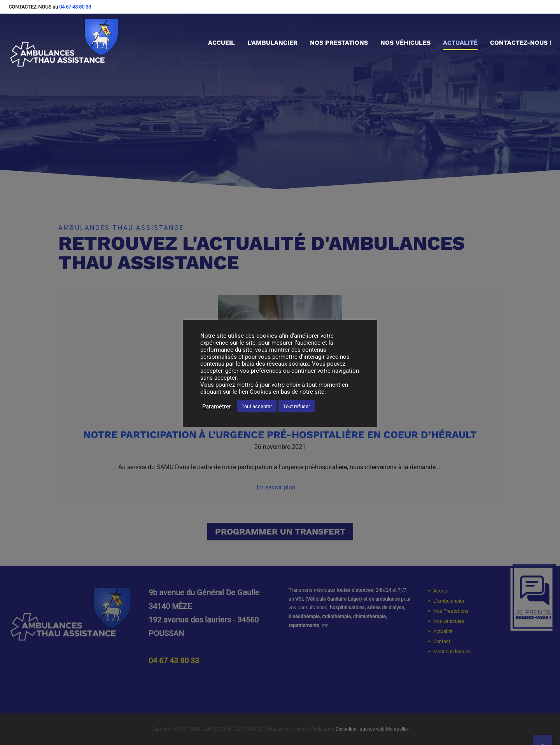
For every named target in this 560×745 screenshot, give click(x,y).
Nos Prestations (339, 43)
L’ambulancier (272, 43)
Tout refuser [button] (297, 406)
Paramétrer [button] (217, 407)
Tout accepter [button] (257, 406)
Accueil (221, 43)
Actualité (460, 43)
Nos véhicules (405, 43)
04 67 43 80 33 (75, 7)
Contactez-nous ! (521, 43)
